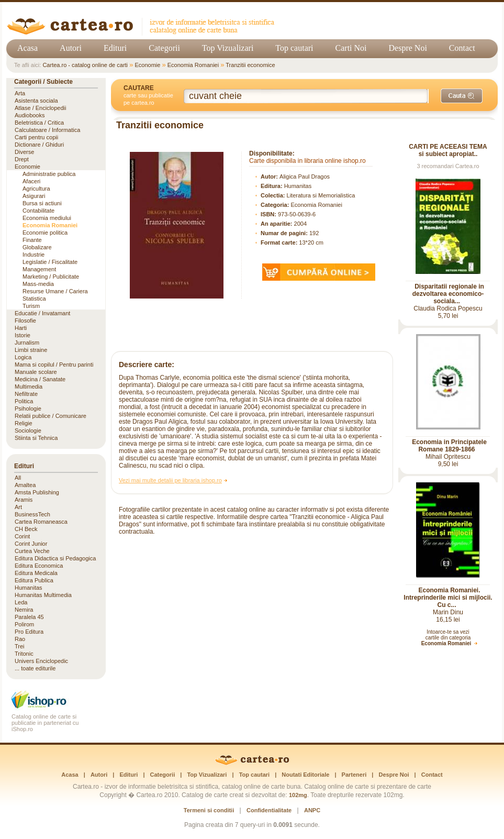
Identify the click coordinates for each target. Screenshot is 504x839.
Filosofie (25, 321)
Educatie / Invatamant (42, 313)
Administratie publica (49, 174)
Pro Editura (29, 632)
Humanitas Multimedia (43, 595)
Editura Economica (39, 566)
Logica (23, 357)
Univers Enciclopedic (41, 661)
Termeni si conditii (209, 810)
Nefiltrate (26, 394)
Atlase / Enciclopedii (40, 108)
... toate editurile (35, 668)
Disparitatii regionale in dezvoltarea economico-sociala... (448, 294)
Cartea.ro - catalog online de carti (85, 65)
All (18, 478)
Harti (21, 328)
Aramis (24, 500)
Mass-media (38, 284)
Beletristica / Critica (39, 123)
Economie (147, 65)
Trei (20, 646)
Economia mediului (47, 218)
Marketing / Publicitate (51, 277)
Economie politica (45, 233)
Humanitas (298, 186)
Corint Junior (31, 544)
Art (18, 507)
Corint (22, 536)
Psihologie (28, 409)
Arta (20, 93)
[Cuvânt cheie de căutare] (306, 96)
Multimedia (29, 387)
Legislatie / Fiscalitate (50, 262)
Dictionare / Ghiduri (39, 145)
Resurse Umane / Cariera (55, 291)
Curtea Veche (32, 551)
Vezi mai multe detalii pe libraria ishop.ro (170, 480)
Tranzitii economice (250, 65)
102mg (298, 795)
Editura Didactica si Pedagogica (55, 558)
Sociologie (28, 430)
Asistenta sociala (36, 101)
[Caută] (462, 96)
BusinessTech (32, 514)
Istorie (23, 335)
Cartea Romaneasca (41, 522)
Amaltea (25, 485)
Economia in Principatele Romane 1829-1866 (449, 446)
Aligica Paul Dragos (305, 176)
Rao (20, 639)
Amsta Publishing (37, 492)
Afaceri (31, 181)
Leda (21, 602)
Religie (24, 423)
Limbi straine (31, 350)
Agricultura (36, 189)
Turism (31, 306)
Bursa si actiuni (42, 203)
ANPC (312, 810)
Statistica (34, 299)
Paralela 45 (29, 617)
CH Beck (26, 529)
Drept (22, 159)
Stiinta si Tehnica (36, 438)
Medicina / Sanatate (40, 379)
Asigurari (34, 196)
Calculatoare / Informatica (47, 130)
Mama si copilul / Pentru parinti (54, 365)
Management (39, 269)
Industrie (33, 255)
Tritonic (24, 654)
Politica (24, 401)
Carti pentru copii (36, 137)
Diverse (24, 152)
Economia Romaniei (193, 65)
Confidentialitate (269, 810)
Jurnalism (27, 343)
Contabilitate (38, 211)
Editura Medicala (36, 573)
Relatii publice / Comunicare (51, 416)
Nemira (24, 610)
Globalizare (37, 247)
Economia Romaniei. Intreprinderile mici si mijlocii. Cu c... (448, 598)
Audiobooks (30, 115)
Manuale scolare (36, 372)
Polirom (24, 624)
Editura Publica (34, 580)
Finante (32, 240)
